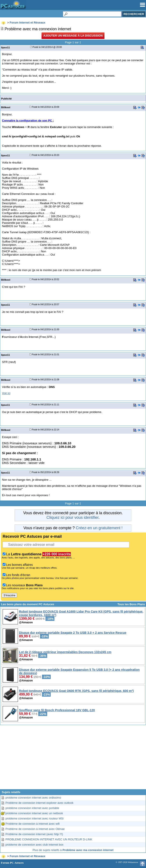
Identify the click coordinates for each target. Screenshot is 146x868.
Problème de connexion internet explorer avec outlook (39, 803)
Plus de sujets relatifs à (73, 850)
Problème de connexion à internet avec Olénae (35, 829)
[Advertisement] (73, 759)
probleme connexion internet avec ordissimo (33, 798)
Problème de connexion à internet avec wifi (33, 824)
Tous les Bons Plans (131, 604)
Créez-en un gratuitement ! (99, 528)
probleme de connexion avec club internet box (34, 845)
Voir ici (6, 393)
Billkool (6, 107)
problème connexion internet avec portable (32, 808)
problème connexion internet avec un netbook (34, 813)
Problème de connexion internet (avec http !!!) (34, 834)
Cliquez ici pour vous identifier (72, 517)
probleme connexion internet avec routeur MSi (35, 818)
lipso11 (5, 47)
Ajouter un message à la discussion (73, 36)
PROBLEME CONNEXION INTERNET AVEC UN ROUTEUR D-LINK (49, 839)
